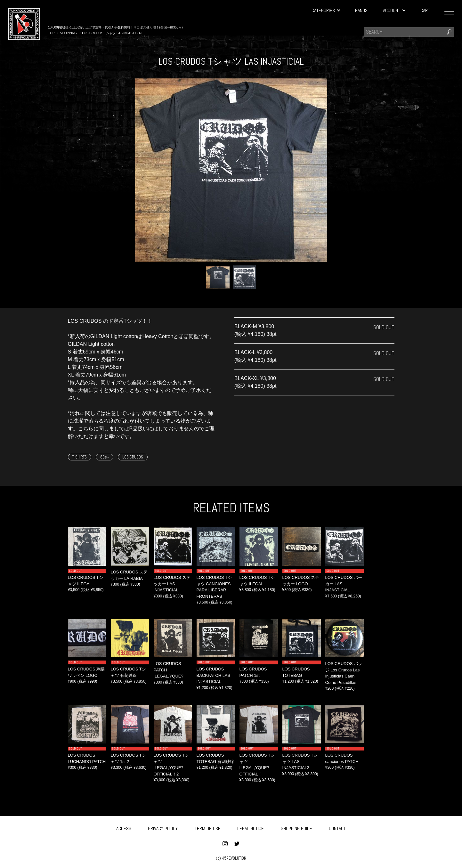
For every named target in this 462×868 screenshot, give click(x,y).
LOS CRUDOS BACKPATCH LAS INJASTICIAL (214, 675)
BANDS (361, 10)
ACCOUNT (394, 10)
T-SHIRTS (80, 457)
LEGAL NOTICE (251, 827)
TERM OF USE (208, 827)
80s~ (105, 457)
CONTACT (337, 827)
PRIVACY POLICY (163, 827)
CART (425, 10)
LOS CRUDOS (133, 457)
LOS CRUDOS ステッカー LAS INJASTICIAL (172, 584)
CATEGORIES (326, 10)
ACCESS (124, 827)
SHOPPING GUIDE (296, 827)
